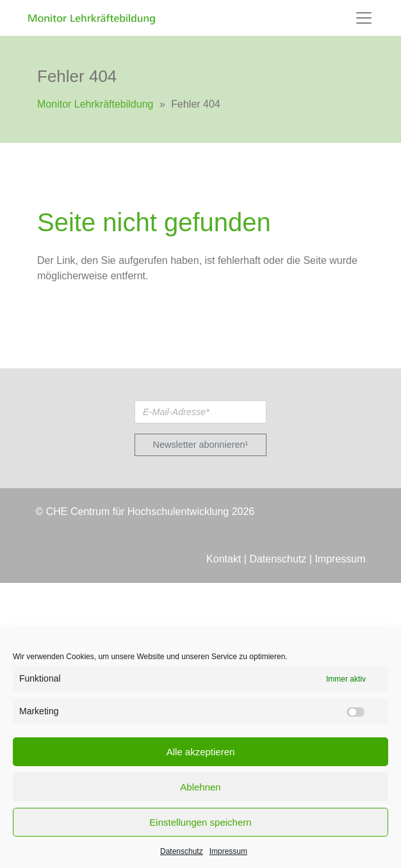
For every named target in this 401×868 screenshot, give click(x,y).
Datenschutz (182, 851)
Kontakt (224, 559)
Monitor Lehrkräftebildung (95, 104)
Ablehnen (200, 787)
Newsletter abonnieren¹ (201, 445)
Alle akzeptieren (201, 752)
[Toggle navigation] (364, 18)
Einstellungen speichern (200, 822)
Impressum (228, 851)
